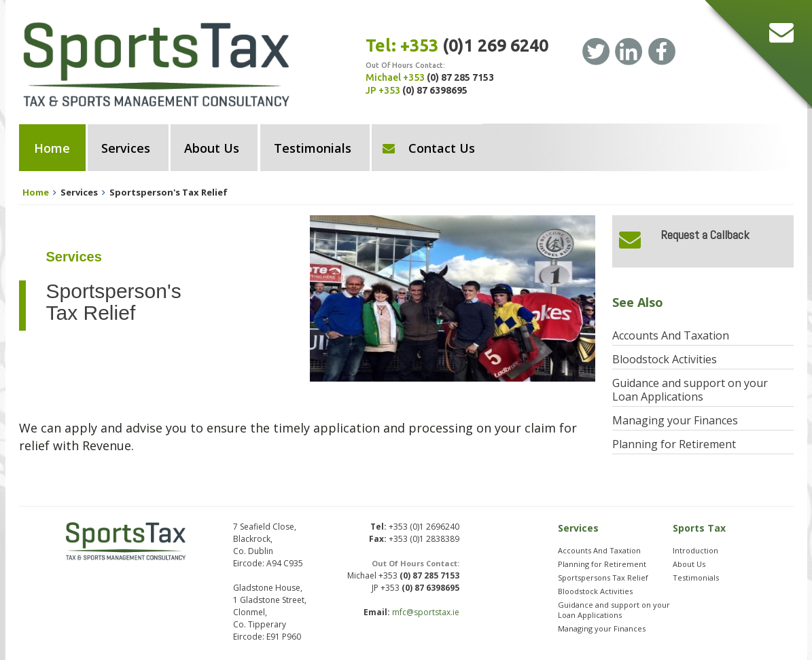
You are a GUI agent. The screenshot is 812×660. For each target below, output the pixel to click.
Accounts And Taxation (671, 335)
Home (52, 148)
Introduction (695, 550)
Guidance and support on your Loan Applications (690, 390)
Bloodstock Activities (665, 359)
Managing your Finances (675, 420)
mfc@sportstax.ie (426, 612)
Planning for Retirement (674, 444)
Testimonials (696, 577)
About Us (689, 564)
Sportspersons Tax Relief (603, 577)
